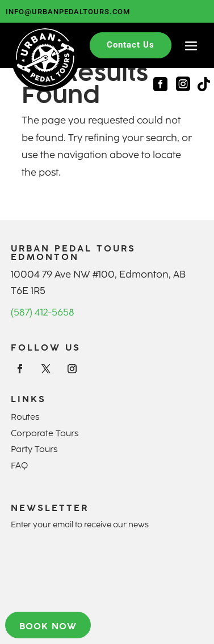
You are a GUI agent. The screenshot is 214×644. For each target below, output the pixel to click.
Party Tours (34, 449)
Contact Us (131, 45)
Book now (48, 626)
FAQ (19, 466)
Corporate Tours (45, 433)
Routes (25, 417)
